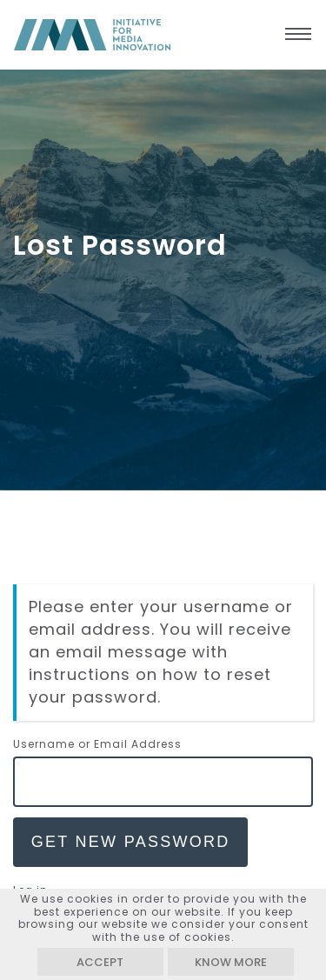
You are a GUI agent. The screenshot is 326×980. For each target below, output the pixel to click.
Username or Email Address (97, 744)
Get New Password (131, 842)
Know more (231, 962)
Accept (100, 962)
